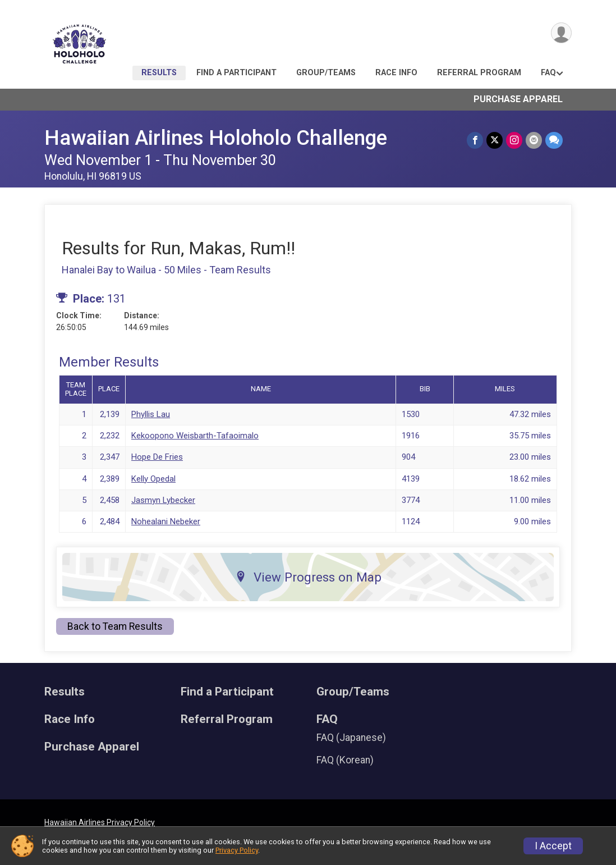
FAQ (548, 73)
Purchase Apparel (518, 99)
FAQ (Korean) (345, 760)
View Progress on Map (308, 577)
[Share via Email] (534, 140)
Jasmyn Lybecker (163, 500)
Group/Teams (326, 73)
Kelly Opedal (153, 479)
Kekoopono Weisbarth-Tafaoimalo (195, 436)
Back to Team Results (115, 626)
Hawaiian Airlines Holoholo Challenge (216, 138)
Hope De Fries (157, 457)
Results (159, 73)
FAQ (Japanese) (351, 738)
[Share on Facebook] (475, 140)
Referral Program (479, 73)
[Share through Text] (554, 140)
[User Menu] (561, 33)
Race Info (396, 73)
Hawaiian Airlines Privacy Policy (100, 822)
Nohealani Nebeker (166, 521)
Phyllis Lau (151, 414)
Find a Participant (236, 73)
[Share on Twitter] (495, 140)
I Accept (553, 846)
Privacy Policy (237, 850)
